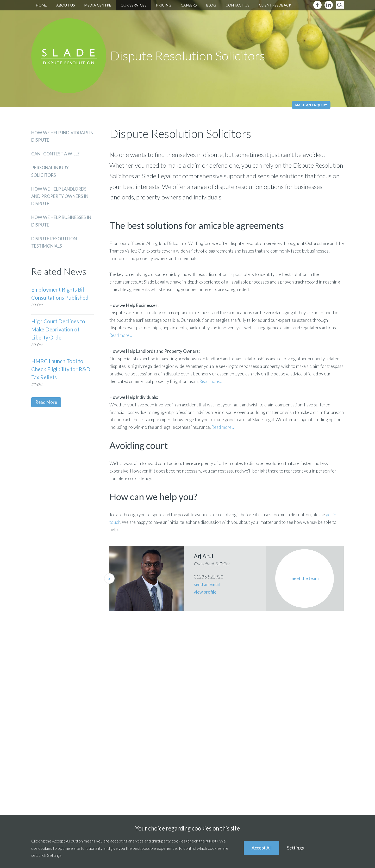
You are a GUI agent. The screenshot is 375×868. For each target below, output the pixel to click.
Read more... (121, 335)
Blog (211, 5)
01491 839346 (315, 724)
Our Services (134, 5)
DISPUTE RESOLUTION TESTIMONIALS (55, 244)
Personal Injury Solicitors (51, 172)
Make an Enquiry (311, 105)
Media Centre (98, 5)
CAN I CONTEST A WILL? (56, 154)
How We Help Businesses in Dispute (62, 223)
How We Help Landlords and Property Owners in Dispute (61, 197)
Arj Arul (204, 556)
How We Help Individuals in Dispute (61, 136)
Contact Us (238, 5)
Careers (189, 5)
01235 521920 (102, 724)
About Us (66, 5)
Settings (296, 848)
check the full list (202, 841)
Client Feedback (275, 5)
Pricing (164, 5)
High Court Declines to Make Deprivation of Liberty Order (59, 332)
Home (41, 5)
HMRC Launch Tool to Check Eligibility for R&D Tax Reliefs (61, 371)
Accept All (262, 848)
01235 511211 (202, 724)
